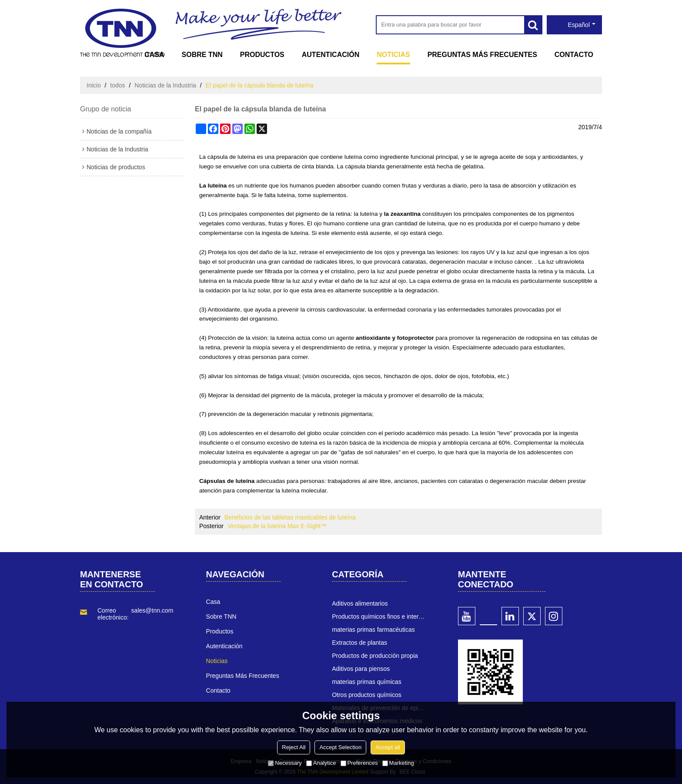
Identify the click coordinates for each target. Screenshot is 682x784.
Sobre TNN (202, 55)
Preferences (359, 763)
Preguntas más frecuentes (482, 55)
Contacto (574, 55)
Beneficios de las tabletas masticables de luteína (290, 517)
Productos (262, 55)
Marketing (398, 763)
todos (117, 85)
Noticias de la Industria (165, 85)
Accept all (388, 747)
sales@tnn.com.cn (156, 610)
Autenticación (331, 55)
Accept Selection (340, 747)
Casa (154, 55)
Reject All (294, 747)
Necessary (285, 763)
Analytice (321, 763)
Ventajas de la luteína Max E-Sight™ (277, 526)
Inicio (94, 85)
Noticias (393, 55)
